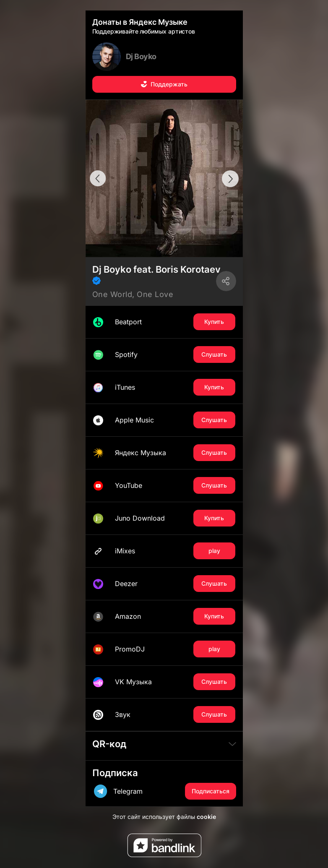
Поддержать (164, 84)
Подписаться (211, 791)
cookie (206, 817)
